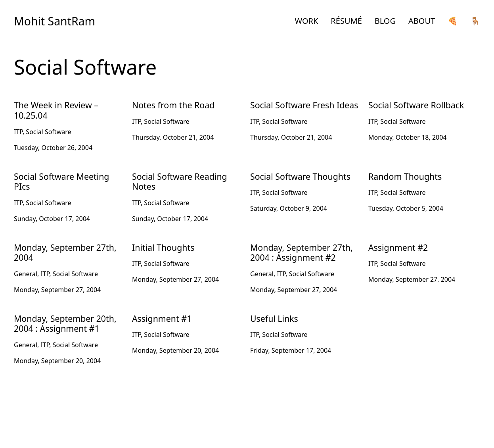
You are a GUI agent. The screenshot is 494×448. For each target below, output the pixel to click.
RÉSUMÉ (346, 21)
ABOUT (422, 21)
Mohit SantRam (55, 21)
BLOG (385, 21)
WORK (307, 21)
